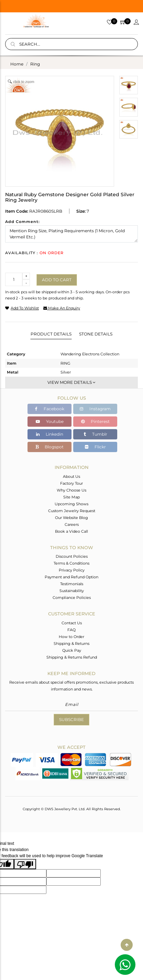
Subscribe (71, 719)
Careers (72, 524)
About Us (71, 476)
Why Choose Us (71, 490)
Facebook (50, 409)
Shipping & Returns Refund (72, 657)
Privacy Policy (72, 570)
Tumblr (95, 434)
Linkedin (50, 434)
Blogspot (49, 447)
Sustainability (72, 591)
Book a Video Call (71, 531)
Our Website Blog (71, 518)
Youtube (50, 421)
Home (17, 64)
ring (35, 64)
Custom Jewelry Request (72, 511)
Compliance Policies (72, 598)
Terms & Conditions (71, 563)
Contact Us (72, 623)
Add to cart (57, 280)
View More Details (71, 382)
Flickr (95, 447)
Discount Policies (72, 556)
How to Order (71, 637)
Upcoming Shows (71, 504)
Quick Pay (72, 650)
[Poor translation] (25, 864)
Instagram (95, 409)
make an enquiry (62, 308)
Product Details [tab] (51, 334)
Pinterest (95, 421)
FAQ (71, 630)
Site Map (71, 497)
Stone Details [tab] (96, 334)
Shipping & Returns (71, 644)
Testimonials (72, 584)
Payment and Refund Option (71, 577)
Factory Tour (71, 483)
